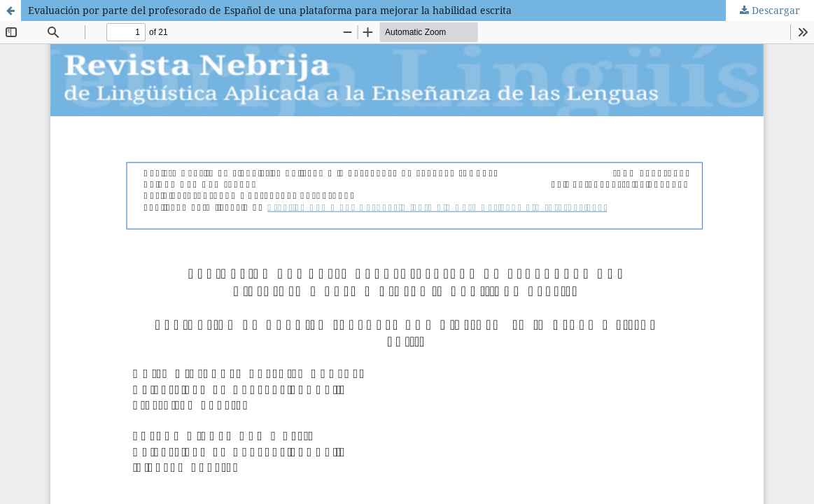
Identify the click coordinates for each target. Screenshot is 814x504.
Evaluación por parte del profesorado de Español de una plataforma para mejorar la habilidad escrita (270, 10)
